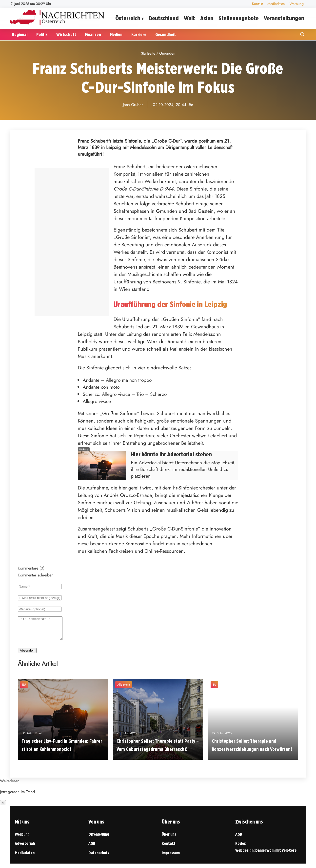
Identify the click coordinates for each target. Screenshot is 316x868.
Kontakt (257, 4)
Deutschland (164, 18)
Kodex (240, 848)
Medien (116, 34)
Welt (189, 18)
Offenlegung (99, 839)
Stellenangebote (239, 18)
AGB (92, 848)
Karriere (139, 34)
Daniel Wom (265, 855)
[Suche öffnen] (302, 35)
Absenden (27, 655)
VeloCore (289, 855)
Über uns (169, 839)
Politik (42, 34)
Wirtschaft (66, 34)
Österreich (128, 18)
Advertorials (25, 848)
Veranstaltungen (284, 18)
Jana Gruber (133, 105)
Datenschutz (99, 857)
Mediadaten (276, 4)
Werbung (297, 4)
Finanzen (93, 34)
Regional (20, 34)
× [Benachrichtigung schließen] (3, 807)
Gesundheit (166, 34)
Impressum (171, 857)
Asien (207, 18)
